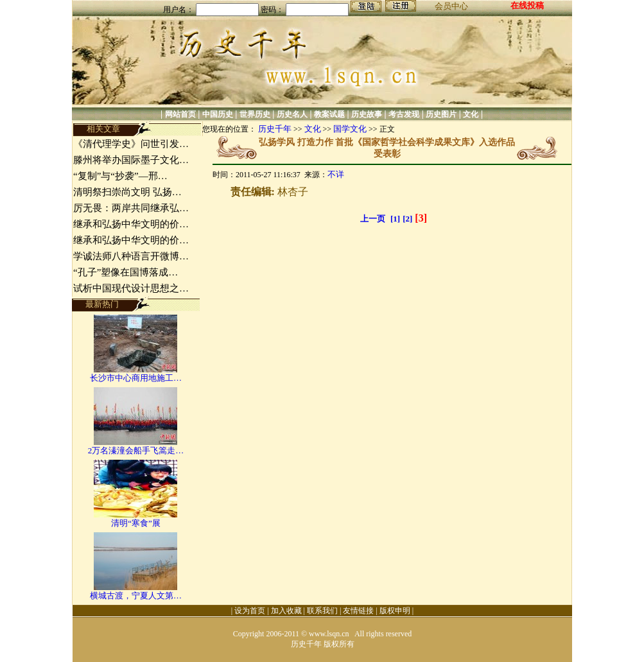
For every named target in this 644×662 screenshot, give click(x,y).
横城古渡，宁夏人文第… (136, 596)
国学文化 (350, 129)
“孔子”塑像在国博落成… (126, 272)
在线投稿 (527, 5)
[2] (407, 219)
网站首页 (180, 114)
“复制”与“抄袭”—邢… (120, 176)
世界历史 (255, 114)
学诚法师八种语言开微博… (131, 256)
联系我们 (322, 611)
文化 (471, 114)
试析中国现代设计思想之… (131, 288)
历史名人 (292, 114)
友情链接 (358, 611)
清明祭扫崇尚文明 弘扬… (127, 192)
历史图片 (441, 114)
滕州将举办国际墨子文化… (131, 160)
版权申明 (395, 611)
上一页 (373, 219)
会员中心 (451, 6)
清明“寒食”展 (136, 523)
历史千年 (275, 129)
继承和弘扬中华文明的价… (131, 224)
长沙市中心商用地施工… (136, 378)
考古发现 (404, 114)
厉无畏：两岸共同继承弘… (131, 208)
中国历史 (218, 114)
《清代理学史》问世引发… (131, 144)
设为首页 (250, 611)
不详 (336, 174)
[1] (395, 219)
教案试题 (329, 114)
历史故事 (367, 114)
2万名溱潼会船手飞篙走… (136, 450)
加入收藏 (286, 611)
